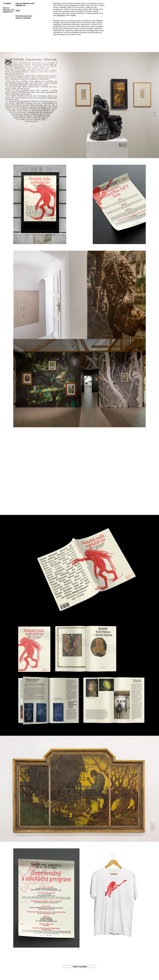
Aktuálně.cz (61, 15)
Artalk (73, 15)
